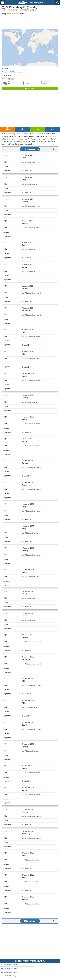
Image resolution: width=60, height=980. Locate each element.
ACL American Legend (33, 293)
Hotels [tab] (38, 129)
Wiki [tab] (23, 129)
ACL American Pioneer (33, 162)
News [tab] (53, 129)
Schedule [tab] (8, 129)
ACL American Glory (32, 184)
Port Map (30, 89)
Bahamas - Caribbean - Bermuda (13, 72)
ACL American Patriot (33, 249)
